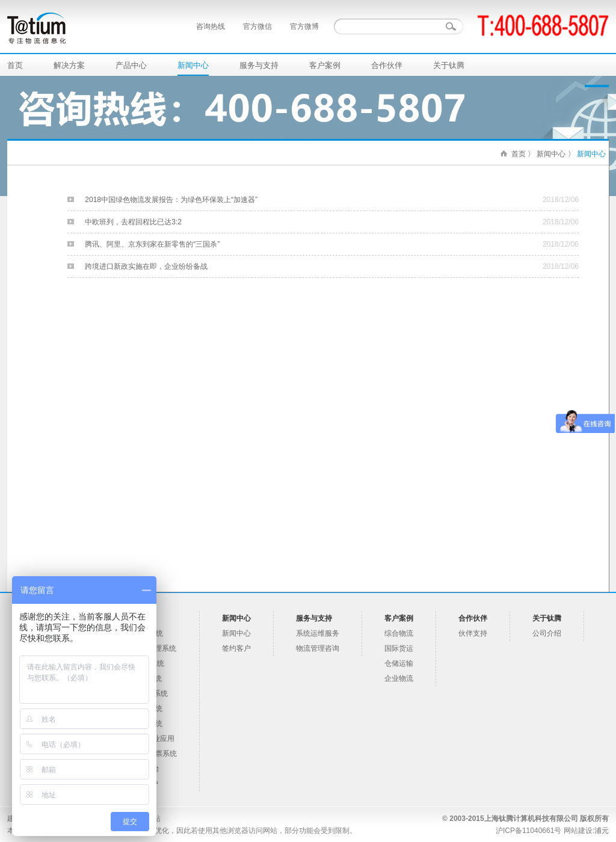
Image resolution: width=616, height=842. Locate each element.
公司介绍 (547, 633)
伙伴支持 (473, 633)
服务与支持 (259, 65)
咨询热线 (211, 26)
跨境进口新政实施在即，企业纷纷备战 (146, 266)
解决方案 (69, 65)
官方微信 (257, 26)
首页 (15, 65)
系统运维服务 (318, 633)
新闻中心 (193, 65)
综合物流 (399, 633)
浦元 (602, 831)
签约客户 (236, 648)
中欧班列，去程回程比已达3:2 (133, 222)
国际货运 (399, 648)
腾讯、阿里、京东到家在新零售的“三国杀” (152, 244)
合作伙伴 (387, 65)
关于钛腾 (449, 65)
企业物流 (399, 678)
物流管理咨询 (318, 648)
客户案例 (325, 65)
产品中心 (131, 65)
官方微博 (304, 26)
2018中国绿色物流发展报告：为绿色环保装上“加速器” (171, 200)
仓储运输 (399, 663)
